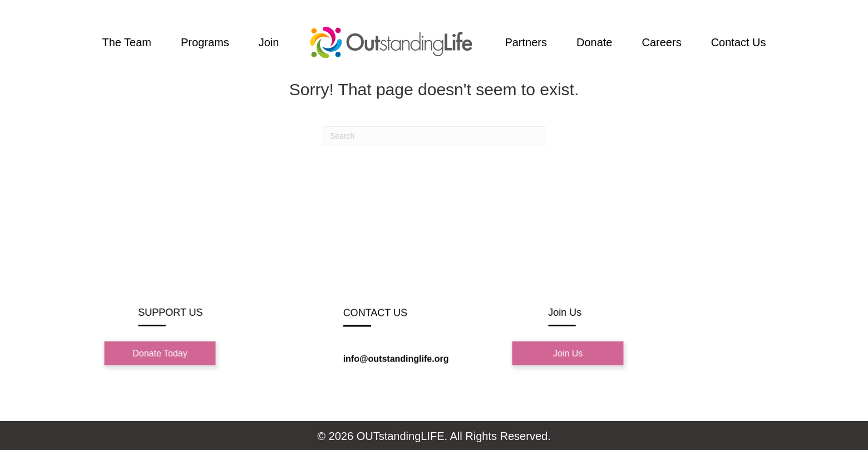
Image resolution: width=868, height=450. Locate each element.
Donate (595, 42)
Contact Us (739, 42)
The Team (127, 42)
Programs (205, 42)
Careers (662, 42)
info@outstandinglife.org (396, 359)
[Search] (434, 136)
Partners (526, 42)
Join (269, 42)
